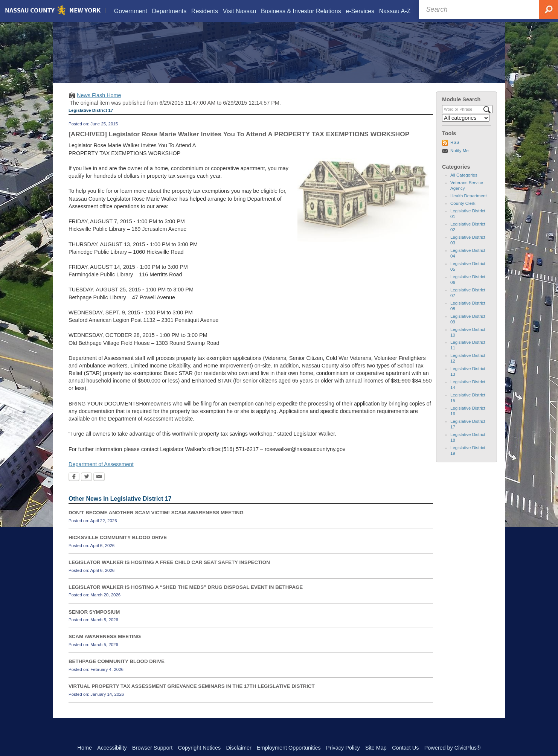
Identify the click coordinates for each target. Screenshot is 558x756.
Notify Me (460, 160)
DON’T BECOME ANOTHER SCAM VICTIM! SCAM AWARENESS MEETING (156, 522)
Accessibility (112, 748)
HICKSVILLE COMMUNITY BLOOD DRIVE (118, 547)
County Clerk (463, 213)
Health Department (469, 205)
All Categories (464, 184)
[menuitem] (130, 11)
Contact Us (405, 748)
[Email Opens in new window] (99, 487)
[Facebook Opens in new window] (74, 487)
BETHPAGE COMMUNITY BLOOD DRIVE (117, 671)
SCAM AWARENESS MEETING (105, 646)
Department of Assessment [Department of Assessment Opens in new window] (101, 474)
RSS (455, 152)
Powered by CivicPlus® (453, 748)
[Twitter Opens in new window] (86, 487)
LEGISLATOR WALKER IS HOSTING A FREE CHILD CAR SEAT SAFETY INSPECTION (169, 572)
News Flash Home (99, 105)
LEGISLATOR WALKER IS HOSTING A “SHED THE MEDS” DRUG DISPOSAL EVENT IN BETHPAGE (186, 597)
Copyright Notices (200, 748)
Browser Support (152, 748)
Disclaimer (239, 748)
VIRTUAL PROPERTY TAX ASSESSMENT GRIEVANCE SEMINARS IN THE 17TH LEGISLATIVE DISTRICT (192, 696)
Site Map (376, 748)
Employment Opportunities (289, 748)
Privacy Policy (343, 748)
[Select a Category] (466, 127)
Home (85, 748)
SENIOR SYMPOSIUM (94, 621)
